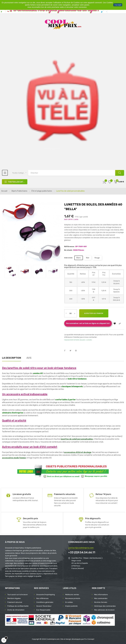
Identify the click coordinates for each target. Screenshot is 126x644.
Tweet (72, 351)
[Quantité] (71, 313)
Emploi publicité (71, 606)
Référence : (70, 247)
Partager (66, 351)
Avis (29, 358)
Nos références (42, 598)
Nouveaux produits (73, 598)
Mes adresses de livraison (104, 610)
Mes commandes (101, 598)
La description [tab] (12, 358)
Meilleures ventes (72, 595)
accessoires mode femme (14, 458)
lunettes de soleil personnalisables (77, 439)
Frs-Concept (89, 639)
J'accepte (118, 5)
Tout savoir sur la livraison (18, 595)
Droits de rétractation (16, 610)
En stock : (68, 250)
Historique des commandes (105, 606)
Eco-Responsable (43, 610)
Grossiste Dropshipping (46, 595)
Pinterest (77, 351)
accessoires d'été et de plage (78, 452)
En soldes (69, 602)
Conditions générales (45, 602)
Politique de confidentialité (18, 606)
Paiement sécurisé (15, 602)
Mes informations (101, 595)
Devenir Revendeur (44, 606)
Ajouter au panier (94, 313)
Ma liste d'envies (101, 602)
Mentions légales (14, 598)
